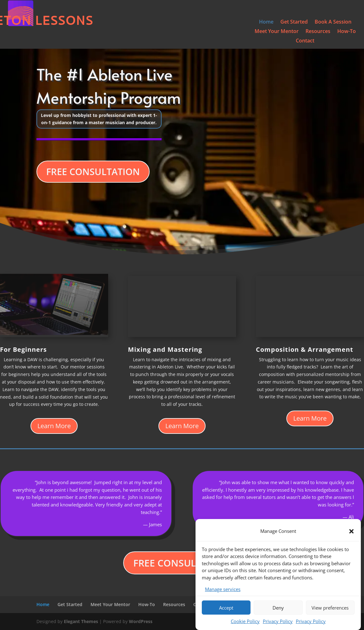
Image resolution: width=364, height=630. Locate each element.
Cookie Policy (245, 622)
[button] (351, 532)
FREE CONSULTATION (93, 171)
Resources (318, 32)
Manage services (223, 590)
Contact (305, 41)
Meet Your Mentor (277, 32)
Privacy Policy (278, 622)
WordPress (141, 621)
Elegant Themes (81, 621)
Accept (226, 608)
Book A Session (333, 22)
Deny (278, 608)
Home (266, 22)
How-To (347, 32)
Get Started (294, 22)
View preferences (330, 608)
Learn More (54, 426)
